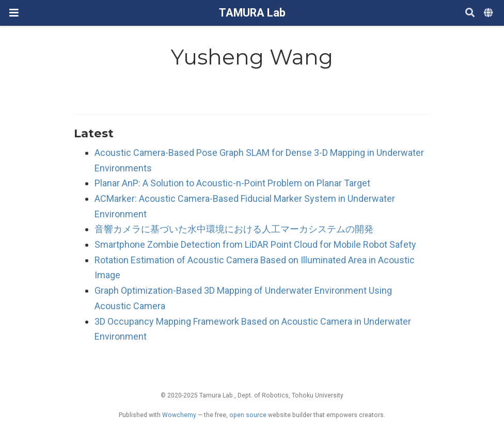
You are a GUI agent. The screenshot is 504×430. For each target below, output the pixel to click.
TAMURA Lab (252, 13)
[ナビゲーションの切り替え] (14, 13)
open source (248, 415)
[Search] (470, 13)
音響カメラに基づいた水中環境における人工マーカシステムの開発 (234, 229)
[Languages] (490, 13)
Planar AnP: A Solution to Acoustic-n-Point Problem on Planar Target (232, 183)
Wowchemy (179, 415)
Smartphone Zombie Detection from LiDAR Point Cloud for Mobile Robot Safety (255, 244)
